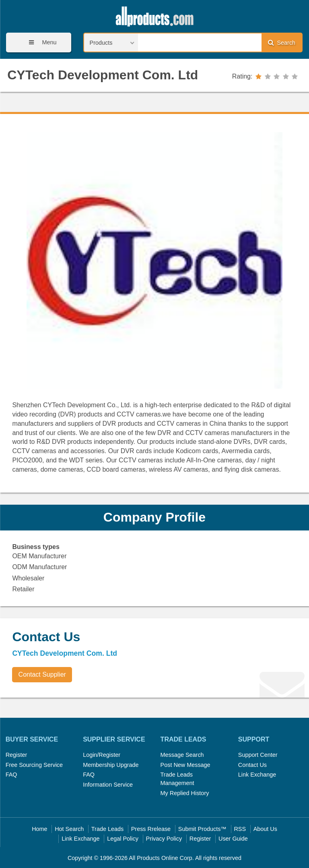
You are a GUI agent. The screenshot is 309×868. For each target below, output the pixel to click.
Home (39, 829)
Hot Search (69, 829)
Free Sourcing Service (34, 765)
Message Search (182, 755)
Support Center (258, 755)
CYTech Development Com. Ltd (103, 75)
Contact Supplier (42, 674)
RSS (240, 829)
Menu (40, 42)
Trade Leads (107, 829)
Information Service (108, 785)
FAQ (11, 775)
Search (282, 42)
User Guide (233, 839)
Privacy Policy (164, 839)
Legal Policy (123, 839)
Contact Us (252, 765)
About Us (265, 829)
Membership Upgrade (111, 765)
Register (16, 755)
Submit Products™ (202, 829)
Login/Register (102, 755)
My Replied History (185, 793)
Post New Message (185, 765)
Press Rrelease (151, 829)
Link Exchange (257, 775)
